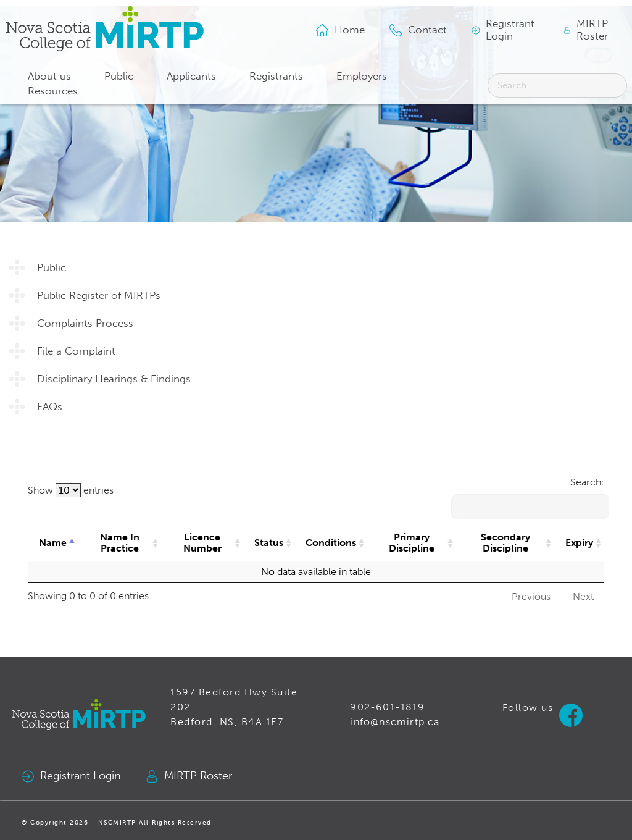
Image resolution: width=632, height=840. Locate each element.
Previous (531, 596)
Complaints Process (85, 323)
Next (583, 596)
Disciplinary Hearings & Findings (114, 379)
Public (119, 76)
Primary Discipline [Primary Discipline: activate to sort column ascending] (412, 543)
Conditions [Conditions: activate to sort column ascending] (331, 543)
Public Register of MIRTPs (99, 296)
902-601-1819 (387, 707)
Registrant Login (71, 776)
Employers (362, 76)
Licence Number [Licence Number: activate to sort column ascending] (202, 543)
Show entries (71, 490)
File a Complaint (76, 351)
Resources (53, 91)
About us (49, 76)
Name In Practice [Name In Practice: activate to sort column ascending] (120, 543)
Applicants (191, 76)
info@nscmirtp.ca (395, 722)
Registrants (276, 76)
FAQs (50, 407)
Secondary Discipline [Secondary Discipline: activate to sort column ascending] (505, 543)
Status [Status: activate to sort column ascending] (269, 543)
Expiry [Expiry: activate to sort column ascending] (579, 543)
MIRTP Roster (189, 776)
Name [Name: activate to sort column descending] (53, 543)
